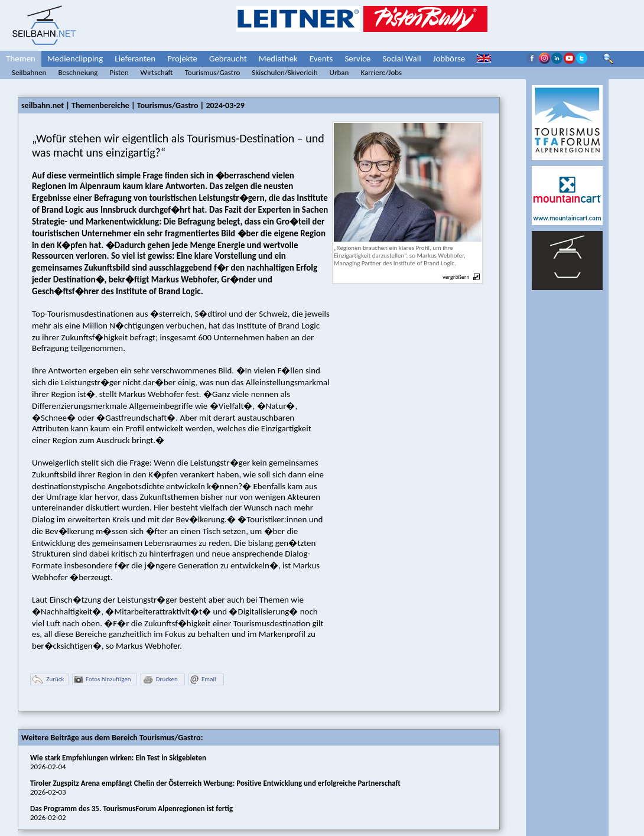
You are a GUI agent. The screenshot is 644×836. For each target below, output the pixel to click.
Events (321, 58)
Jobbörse (449, 58)
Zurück (48, 680)
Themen (21, 58)
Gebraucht (228, 58)
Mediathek (278, 58)
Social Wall (402, 58)
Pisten (119, 72)
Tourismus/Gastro (213, 72)
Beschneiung (78, 72)
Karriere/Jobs (381, 72)
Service (357, 58)
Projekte (182, 58)
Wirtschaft (157, 72)
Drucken (160, 680)
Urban (339, 72)
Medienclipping (75, 58)
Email (203, 680)
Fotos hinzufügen (103, 680)
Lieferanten (135, 58)
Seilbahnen (29, 72)
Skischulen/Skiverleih (284, 72)
